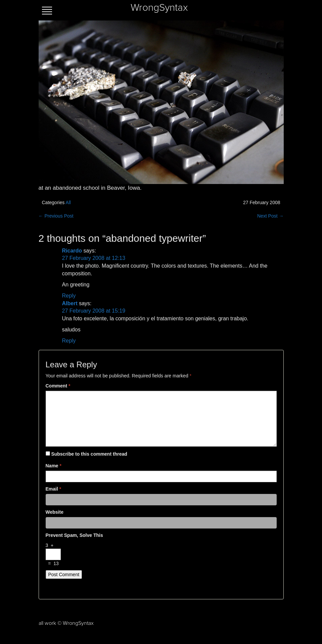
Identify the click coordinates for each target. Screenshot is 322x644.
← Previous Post (56, 216)
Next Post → (270, 216)
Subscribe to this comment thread (89, 454)
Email (54, 489)
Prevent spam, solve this (74, 535)
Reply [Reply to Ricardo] (69, 296)
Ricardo (72, 251)
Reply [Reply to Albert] (69, 341)
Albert (70, 303)
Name (54, 466)
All (68, 202)
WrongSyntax (159, 8)
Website (55, 512)
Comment (58, 386)
